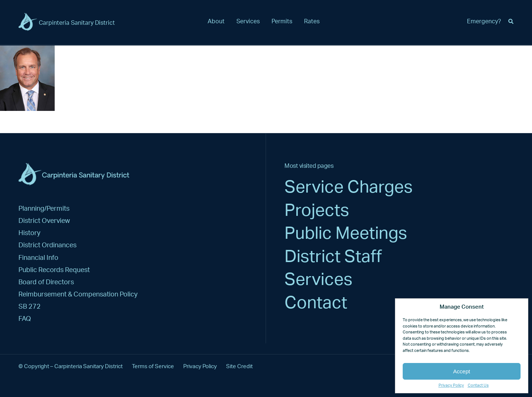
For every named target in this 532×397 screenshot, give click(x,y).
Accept (462, 371)
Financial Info (38, 258)
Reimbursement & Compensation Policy (78, 294)
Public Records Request (54, 270)
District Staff (333, 257)
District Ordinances (47, 245)
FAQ (25, 319)
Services (248, 21)
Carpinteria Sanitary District (77, 23)
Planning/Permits (44, 209)
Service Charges (349, 187)
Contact (316, 303)
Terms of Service (153, 367)
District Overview (44, 221)
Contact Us (478, 385)
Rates (312, 21)
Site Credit (239, 367)
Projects (317, 211)
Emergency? (484, 21)
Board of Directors (46, 282)
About (216, 21)
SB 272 (30, 307)
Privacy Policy (451, 385)
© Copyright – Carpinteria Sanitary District (71, 367)
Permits (282, 21)
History (29, 233)
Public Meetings (346, 234)
